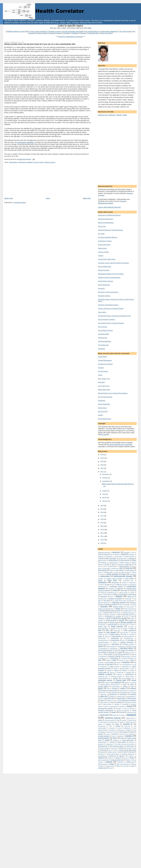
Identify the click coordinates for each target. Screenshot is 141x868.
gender (109, 619)
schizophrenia (102, 726)
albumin (117, 554)
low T (118, 664)
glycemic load (114, 622)
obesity (101, 688)
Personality (102, 288)
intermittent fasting (126, 648)
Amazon (130, 193)
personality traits (109, 698)
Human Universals (104, 270)
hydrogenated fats (129, 636)
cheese (100, 580)
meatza (116, 670)
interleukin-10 (104, 648)
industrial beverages (127, 642)
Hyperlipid (101, 382)
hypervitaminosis (128, 638)
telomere (132, 742)
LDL (100, 660)
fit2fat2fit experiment (129, 613)
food (119, 615)
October (105, 478)
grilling (132, 624)
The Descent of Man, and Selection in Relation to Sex (114, 316)
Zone (111, 768)
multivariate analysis (105, 680)
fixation (100, 615)
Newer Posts (9, 198)
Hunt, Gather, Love (104, 379)
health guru (117, 630)
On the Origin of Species (106, 281)
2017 (102, 516)
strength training (104, 738)
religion (123, 715)
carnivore (101, 578)
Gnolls (100, 375)
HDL (107, 630)
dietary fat (131, 596)
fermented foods (128, 611)
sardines (108, 724)
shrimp (119, 728)
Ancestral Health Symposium (107, 558)
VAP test (132, 752)
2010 (102, 540)
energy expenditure (111, 604)
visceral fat (112, 756)
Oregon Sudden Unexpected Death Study (119, 692)
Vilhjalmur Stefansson (128, 754)
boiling (112, 570)
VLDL (132, 758)
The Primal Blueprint (105, 341)
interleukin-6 (114, 648)
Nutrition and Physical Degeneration (109, 277)
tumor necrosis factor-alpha (128, 750)
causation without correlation (114, 578)
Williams (134, 764)
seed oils (127, 726)
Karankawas (103, 656)
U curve (103, 752)
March (104, 498)
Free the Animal (103, 371)
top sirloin (114, 748)
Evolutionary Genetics (105, 241)
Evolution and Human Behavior (108, 237)
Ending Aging (102, 248)
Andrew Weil (123, 558)
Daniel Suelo (107, 594)
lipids (132, 660)
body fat (129, 568)
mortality (115, 678)
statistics (129, 736)
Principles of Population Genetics (108, 305)
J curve (120, 652)
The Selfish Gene (103, 345)
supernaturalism (102, 742)
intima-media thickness (105, 650)
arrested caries (102, 560)
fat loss (103, 611)
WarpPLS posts (55, 31)
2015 (102, 523)
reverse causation (110, 720)
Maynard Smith (124, 668)
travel (135, 748)
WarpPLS (44, 31)
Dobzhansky (128, 599)
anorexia (131, 558)
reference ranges (132, 712)
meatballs (101, 670)
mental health (102, 672)
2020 (102, 506)
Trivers (115, 750)
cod (113, 585)
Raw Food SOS (103, 411)
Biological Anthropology (106, 219)
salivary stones (130, 722)
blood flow (115, 568)
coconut (107, 584)
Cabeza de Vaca (125, 572)
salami (121, 722)
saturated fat (128, 724)
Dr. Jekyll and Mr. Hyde (119, 601)
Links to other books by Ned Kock (109, 207)
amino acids (119, 556)
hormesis (132, 634)
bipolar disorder (124, 566)
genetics (124, 618)
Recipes (83, 33)
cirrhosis (124, 582)
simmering (112, 730)
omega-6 (133, 688)
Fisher (119, 613)
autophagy (104, 562)
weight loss (130, 762)
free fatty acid (127, 615)
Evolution (67, 33)
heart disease (111, 632)
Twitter (125, 115)
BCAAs (107, 564)
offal (108, 688)
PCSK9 (100, 698)
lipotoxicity (101, 662)
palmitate (112, 696)
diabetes (119, 596)
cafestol (134, 572)
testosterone (109, 744)
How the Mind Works (105, 266)
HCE (100, 630)
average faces (113, 562)
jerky (133, 652)
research (131, 715)
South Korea (123, 734)
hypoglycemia (115, 640)
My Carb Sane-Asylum (105, 397)
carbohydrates (13, 162)
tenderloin (101, 744)
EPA (121, 605)
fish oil (112, 613)
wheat (112, 764)
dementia (123, 594)
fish (106, 613)
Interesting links (93, 33)
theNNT (101, 415)
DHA (112, 596)
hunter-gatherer (116, 636)
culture (100, 594)
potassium (119, 702)
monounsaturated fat (104, 678)
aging (106, 554)
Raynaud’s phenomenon (106, 710)
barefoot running (124, 562)
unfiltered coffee (112, 752)
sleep (116, 732)
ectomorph (131, 601)
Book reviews (42, 33)
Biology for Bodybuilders (106, 223)
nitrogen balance (103, 686)
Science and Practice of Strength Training (111, 308)
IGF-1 (123, 640)
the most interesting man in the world (120, 445)
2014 (102, 526)
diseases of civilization (115, 599)
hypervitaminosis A (103, 640)
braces (100, 572)
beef (113, 564)
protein (41, 162)
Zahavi (132, 766)
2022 (102, 468)
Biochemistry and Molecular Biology (109, 215)
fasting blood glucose (130, 609)
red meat (122, 712)
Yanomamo (102, 349)
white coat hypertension (123, 764)
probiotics (122, 706)
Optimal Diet (101, 692)
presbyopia (125, 704)
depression (104, 596)
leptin (114, 660)
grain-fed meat (112, 624)
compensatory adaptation (26, 142)
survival (112, 742)
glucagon (101, 621)
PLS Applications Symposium (127, 700)
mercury (112, 672)
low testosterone (126, 664)
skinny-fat (110, 732)
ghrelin (132, 619)
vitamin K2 (118, 758)
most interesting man (128, 678)
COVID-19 (133, 590)
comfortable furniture (116, 586)
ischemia (112, 652)
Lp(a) (135, 664)
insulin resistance (111, 646)
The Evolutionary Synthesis (107, 319)
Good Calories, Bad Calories (107, 259)
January (105, 501)
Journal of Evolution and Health (73, 31)
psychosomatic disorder (105, 708)
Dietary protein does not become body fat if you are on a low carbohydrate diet (40, 44)
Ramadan (119, 708)
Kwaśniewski (114, 658)
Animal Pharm (103, 357)
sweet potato (122, 742)
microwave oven (103, 676)
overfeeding (123, 694)
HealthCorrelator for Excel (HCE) (18, 31)
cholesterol (103, 582)
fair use (104, 435)
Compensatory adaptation (109, 31)
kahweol (134, 654)
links (127, 660)
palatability (133, 694)
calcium (102, 574)
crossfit (132, 592)
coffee (118, 584)
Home (48, 198)
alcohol (124, 554)
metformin (119, 674)
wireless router (110, 766)
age (133, 552)
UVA (120, 752)
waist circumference (104, 760)
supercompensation (128, 740)
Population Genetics (104, 296)
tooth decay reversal (104, 748)
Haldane (113, 628)
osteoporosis (113, 694)
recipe (113, 712)
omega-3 (123, 688)
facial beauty (130, 607)
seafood (118, 726)
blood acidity (107, 568)
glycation (131, 620)
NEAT (125, 684)
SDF (111, 726)
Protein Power (102, 408)
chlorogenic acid (128, 580)
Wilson (102, 766)
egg (99, 603)
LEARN (108, 660)
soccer (108, 734)
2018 (102, 512)
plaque (102, 700)
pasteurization (130, 696)
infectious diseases (103, 644)
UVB (125, 752)
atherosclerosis (125, 560)
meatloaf (109, 670)
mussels (107, 682)
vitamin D (101, 758)
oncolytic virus (123, 690)
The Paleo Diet (103, 338)
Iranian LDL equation (127, 650)
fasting (118, 609)
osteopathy (103, 694)
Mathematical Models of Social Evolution (111, 274)
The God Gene (103, 327)
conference (120, 588)
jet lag (100, 654)
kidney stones (126, 656)
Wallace (128, 760)
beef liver (129, 564)
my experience (116, 682)
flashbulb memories (110, 615)
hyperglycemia (102, 638)
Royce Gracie (113, 722)
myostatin (134, 682)
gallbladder (101, 619)
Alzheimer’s (109, 556)
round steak (103, 722)
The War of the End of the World (125, 744)
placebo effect (121, 698)
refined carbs (104, 715)
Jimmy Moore (108, 654)
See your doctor (106, 33)
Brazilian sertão (108, 572)
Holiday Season (115, 634)
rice (118, 720)
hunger (107, 636)
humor (100, 636)
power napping (107, 704)
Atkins (134, 560)
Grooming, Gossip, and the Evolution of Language (113, 263)
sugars (107, 740)
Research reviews (55, 33)
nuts (132, 686)
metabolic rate (130, 672)
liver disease (110, 662)
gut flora (131, 627)
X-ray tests (125, 766)
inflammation (115, 644)
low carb (36, 162)
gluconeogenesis (111, 620)
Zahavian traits (103, 768)
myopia (127, 682)
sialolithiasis (127, 728)
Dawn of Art (102, 226)
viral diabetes (102, 756)
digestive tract (102, 599)
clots (101, 585)
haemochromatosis (103, 628)
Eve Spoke (101, 234)
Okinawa (115, 688)
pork (112, 702)
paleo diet (104, 696)
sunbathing (116, 740)
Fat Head (101, 368)
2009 (102, 543)
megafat (132, 670)
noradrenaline (116, 686)
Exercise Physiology (104, 245)
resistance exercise (50, 162)
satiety (117, 724)
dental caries (132, 594)
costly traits (124, 590)
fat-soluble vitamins (115, 611)
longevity (126, 662)
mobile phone (130, 676)
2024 (102, 461)
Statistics (75, 33)
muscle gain (121, 680)
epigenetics (127, 605)
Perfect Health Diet (104, 285)
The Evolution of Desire (105, 330)
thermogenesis (103, 746)
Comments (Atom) (20, 203)
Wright (118, 766)
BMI (121, 568)
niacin (132, 684)
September (106, 481)
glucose (122, 620)
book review (130, 570)
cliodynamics (133, 582)
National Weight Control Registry (110, 684)
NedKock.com (103, 115)
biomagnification (112, 566)
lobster (118, 662)
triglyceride (103, 750)
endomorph (106, 603)
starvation (120, 736)
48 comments (27, 159)
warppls (109, 762)
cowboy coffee (123, 592)
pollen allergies (104, 702)
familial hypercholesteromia (106, 609)
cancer (124, 574)
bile (105, 566)
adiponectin (116, 552)
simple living (121, 730)
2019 (102, 509)
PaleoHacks (102, 400)
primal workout (113, 706)
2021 (102, 472)
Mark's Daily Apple (104, 390)
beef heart (120, 564)
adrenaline (127, 552)
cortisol (115, 590)
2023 (102, 465)
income (115, 642)
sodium (114, 734)
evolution (104, 606)
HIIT (106, 634)
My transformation (92, 31)
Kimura (134, 656)
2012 (102, 533)
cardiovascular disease (123, 576)
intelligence (121, 646)
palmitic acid (121, 696)
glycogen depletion (127, 622)
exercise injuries (118, 607)
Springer (101, 195)
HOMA (125, 634)
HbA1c (132, 628)
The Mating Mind (104, 334)
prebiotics (117, 704)
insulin (100, 646)
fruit (133, 617)
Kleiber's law (104, 658)
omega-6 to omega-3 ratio (109, 690)
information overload (128, 644)
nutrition (125, 686)
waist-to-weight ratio (117, 760)
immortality (131, 640)
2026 (102, 455)
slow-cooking (124, 732)
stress (115, 738)
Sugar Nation (102, 312)
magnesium (104, 666)
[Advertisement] (20, 182)
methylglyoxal (129, 674)
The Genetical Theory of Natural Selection (111, 323)
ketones (111, 656)
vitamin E (110, 758)
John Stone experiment (122, 654)
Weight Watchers (103, 764)
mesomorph (120, 672)
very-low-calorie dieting (113, 754)
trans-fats (128, 748)
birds (133, 566)
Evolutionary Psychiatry (105, 364)
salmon (100, 724)
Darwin (115, 594)
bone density (120, 570)
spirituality (131, 734)
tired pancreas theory (117, 746)
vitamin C (131, 756)
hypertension (115, 638)
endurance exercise (119, 602)
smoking (101, 734)
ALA (111, 554)
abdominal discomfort (104, 552)
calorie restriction (112, 574)
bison (100, 568)
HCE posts (35, 31)
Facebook (112, 115)
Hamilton (125, 628)
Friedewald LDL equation (113, 617)
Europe (134, 605)
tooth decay (130, 746)
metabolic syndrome (105, 674)
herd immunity (124, 632)
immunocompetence (104, 642)
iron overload (102, 652)
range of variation (129, 708)
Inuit (116, 650)
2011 (102, 536)
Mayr (133, 668)
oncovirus (132, 690)
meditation (124, 670)
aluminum (101, 556)
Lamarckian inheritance (128, 658)
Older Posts (87, 198)
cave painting (129, 578)
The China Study (125, 31)
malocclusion (126, 666)
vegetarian (101, 754)
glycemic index (103, 622)
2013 (102, 530)
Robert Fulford (132, 720)
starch (114, 736)
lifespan (121, 660)
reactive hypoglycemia (123, 710)
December (106, 474)
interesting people (131, 646)
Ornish (134, 692)
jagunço (127, 652)
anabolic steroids (129, 556)
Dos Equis (107, 600)
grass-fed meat (124, 624)
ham (119, 628)
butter (116, 572)
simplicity (129, 730)
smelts (132, 732)
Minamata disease (117, 676)
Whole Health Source (105, 419)
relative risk (115, 715)
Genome (101, 256)
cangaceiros (133, 574)
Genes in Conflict (103, 252)
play (115, 700)
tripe (110, 750)
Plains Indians (132, 698)
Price (106, 706)
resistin (100, 720)
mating (115, 668)
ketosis (118, 656)
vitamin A (122, 756)
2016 (102, 519)
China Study (112, 580)
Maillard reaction (114, 666)
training (121, 748)
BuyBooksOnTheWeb (105, 203)
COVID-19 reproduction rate (108, 592)
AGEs (100, 554)
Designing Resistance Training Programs (111, 230)
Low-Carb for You (104, 386)
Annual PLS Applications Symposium (70, 37)
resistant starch (130, 718)
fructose (126, 617)
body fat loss (103, 570)
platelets (109, 700)
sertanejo (112, 728)
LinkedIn (119, 115)
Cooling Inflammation (105, 360)
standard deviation (104, 736)
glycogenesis (102, 624)
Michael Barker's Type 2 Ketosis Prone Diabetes (113, 393)
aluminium (132, 554)
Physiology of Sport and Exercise (108, 292)
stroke (122, 738)
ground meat (102, 626)
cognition (125, 585)
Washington (120, 762)
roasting (124, 720)
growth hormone (117, 626)
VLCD (126, 758)
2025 (102, 458)
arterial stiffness (113, 560)
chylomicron (115, 582)
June (104, 494)
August (105, 491)
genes (115, 618)
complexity (111, 589)
